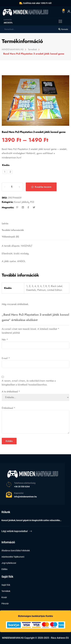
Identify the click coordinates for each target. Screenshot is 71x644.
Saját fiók (6, 585)
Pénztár (5, 604)
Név (5, 340)
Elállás (4, 569)
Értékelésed (8, 408)
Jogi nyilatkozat (9, 563)
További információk (13, 230)
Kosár (4, 597)
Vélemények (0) (10, 237)
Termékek (6, 591)
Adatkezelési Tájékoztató (13, 557)
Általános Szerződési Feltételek (16, 551)
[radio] (5, 172)
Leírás (5, 223)
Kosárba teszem (43, 187)
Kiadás (6, 165)
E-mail (6, 358)
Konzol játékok (21, 202)
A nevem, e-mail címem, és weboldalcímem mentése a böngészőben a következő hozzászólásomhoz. (29, 383)
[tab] (35, 224)
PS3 (32, 202)
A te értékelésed (11, 392)
